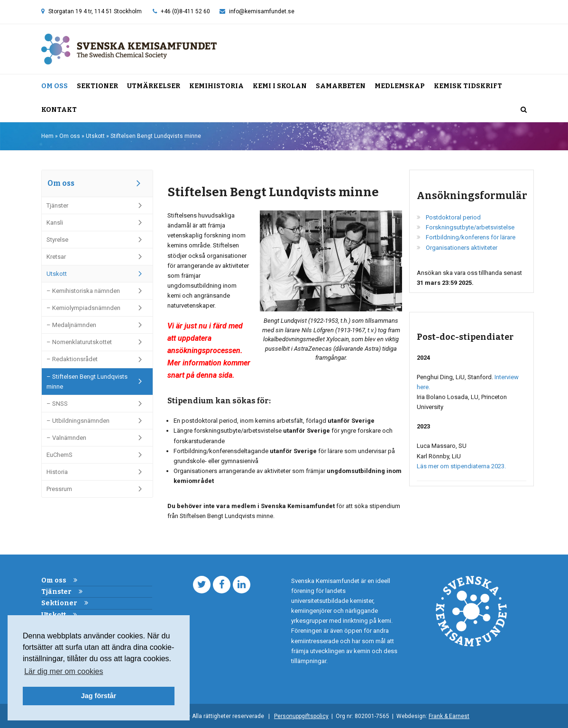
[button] (524, 110)
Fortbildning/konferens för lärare (471, 237)
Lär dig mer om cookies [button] (64, 671)
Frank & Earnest (449, 716)
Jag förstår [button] (99, 696)
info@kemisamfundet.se (262, 11)
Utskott (95, 136)
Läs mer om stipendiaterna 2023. (461, 466)
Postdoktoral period (453, 217)
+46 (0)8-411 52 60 (185, 11)
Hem (47, 136)
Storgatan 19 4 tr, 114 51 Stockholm (95, 11)
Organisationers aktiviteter (462, 248)
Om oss (70, 136)
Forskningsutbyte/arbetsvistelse (470, 227)
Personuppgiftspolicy (301, 716)
